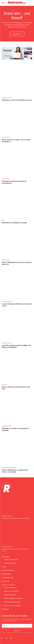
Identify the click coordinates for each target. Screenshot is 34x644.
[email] (17, 626)
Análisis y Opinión (7, 98)
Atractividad (5, 137)
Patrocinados (6, 260)
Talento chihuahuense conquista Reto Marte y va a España (15, 471)
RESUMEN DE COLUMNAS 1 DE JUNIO (14, 223)
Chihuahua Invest (7, 343)
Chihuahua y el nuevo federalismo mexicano (17, 100)
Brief (3, 220)
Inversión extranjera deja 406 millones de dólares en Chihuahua (16, 346)
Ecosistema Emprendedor (9, 468)
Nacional (4, 385)
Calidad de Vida (6, 426)
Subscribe (17, 631)
